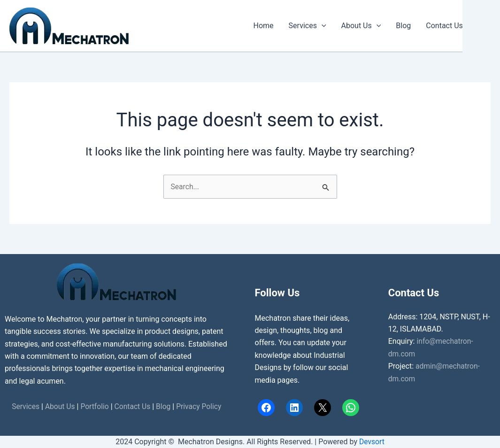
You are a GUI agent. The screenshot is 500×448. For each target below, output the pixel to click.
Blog (403, 26)
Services (308, 26)
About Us (361, 26)
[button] (322, 26)
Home (264, 26)
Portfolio (94, 406)
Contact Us (444, 26)
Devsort (372, 442)
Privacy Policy (201, 406)
